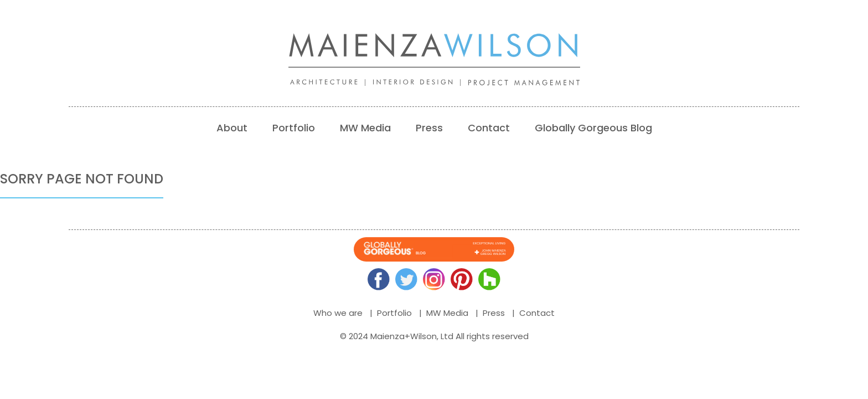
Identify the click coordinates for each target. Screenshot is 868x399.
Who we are (338, 313)
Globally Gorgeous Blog (593, 128)
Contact (489, 128)
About (232, 128)
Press (429, 128)
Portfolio (294, 128)
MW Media (365, 128)
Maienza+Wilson (404, 336)
